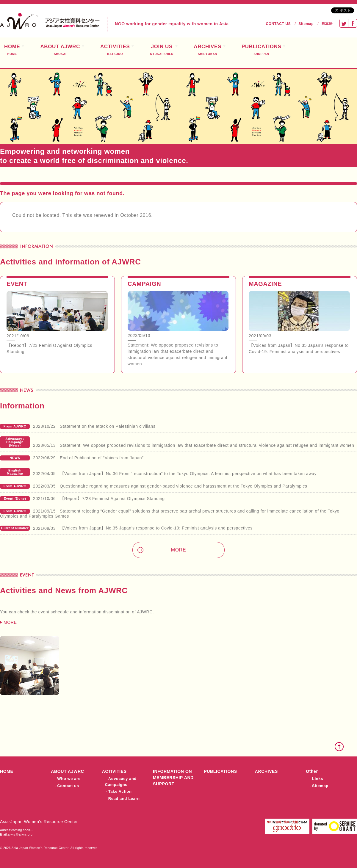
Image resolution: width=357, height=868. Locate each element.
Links (318, 779)
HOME (7, 771)
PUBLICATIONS (261, 50)
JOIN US (162, 50)
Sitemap (306, 24)
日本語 (327, 24)
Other (312, 771)
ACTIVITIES (115, 50)
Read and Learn (124, 799)
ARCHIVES (208, 50)
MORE (178, 550)
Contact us (68, 786)
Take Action (120, 791)
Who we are (69, 779)
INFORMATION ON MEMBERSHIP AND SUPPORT (173, 778)
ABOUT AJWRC (60, 50)
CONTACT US (278, 24)
